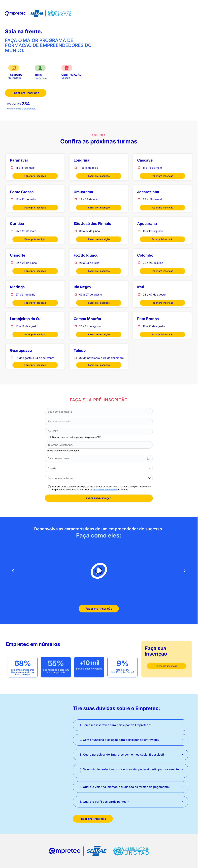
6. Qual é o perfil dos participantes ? (104, 802)
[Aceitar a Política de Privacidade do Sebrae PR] (49, 487)
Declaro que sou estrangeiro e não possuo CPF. (77, 437)
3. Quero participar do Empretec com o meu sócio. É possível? (122, 755)
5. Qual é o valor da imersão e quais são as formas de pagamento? (125, 787)
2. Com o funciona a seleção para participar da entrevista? (119, 740)
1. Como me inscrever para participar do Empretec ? (115, 725)
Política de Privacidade (105, 490)
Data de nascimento (59, 458)
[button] (13, 571)
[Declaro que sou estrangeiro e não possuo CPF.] (49, 437)
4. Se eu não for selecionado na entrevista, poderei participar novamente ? (129, 771)
